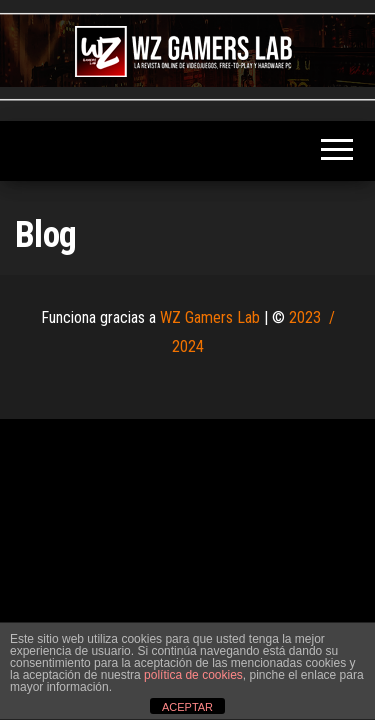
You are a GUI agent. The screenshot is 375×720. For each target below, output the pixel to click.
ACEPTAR (187, 707)
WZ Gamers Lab (210, 317)
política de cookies (193, 675)
